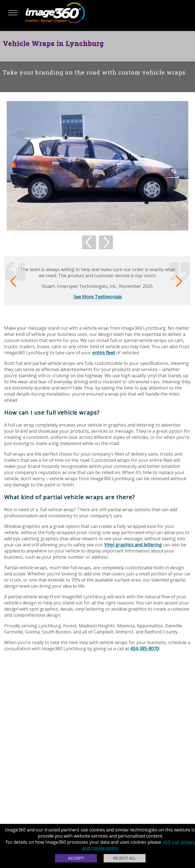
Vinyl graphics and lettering (133, 545)
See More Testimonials (98, 297)
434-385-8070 (144, 649)
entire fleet (104, 353)
